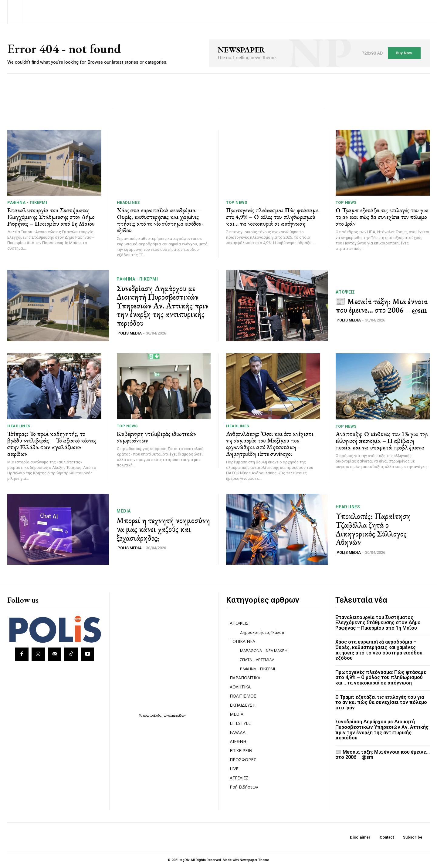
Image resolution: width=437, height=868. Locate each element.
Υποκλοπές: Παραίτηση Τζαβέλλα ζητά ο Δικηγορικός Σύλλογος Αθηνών (373, 529)
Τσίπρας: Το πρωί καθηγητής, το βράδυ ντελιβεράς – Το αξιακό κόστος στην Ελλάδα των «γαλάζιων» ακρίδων (52, 444)
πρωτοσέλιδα (152, 716)
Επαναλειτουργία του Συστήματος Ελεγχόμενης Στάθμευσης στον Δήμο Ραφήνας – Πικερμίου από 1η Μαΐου (51, 217)
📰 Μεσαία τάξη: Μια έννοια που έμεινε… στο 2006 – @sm (382, 306)
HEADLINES (128, 202)
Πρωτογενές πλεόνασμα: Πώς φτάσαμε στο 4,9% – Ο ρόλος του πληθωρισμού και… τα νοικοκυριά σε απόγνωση (272, 217)
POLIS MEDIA (130, 333)
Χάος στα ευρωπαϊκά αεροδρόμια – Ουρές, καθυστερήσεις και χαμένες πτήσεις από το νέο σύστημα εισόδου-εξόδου (160, 220)
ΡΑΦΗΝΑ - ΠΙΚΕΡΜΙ (27, 202)
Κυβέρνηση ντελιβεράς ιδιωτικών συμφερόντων (156, 437)
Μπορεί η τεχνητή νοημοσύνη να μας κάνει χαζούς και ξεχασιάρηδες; (163, 529)
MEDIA (124, 511)
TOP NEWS (237, 202)
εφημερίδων (177, 716)
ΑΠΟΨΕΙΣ (345, 292)
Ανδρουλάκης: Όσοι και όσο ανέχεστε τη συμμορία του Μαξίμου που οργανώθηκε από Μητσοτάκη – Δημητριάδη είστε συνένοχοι (270, 444)
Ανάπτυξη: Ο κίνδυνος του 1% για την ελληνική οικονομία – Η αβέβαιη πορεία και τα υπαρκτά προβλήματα (382, 441)
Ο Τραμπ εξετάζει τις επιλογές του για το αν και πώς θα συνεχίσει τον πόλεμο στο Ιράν (382, 217)
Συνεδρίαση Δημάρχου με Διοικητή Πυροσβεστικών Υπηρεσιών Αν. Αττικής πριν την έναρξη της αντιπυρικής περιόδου (163, 306)
